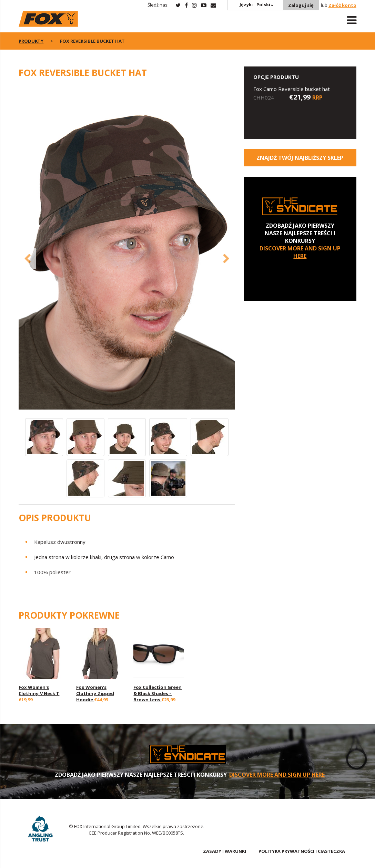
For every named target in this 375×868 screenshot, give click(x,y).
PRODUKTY (31, 41)
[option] (127, 248)
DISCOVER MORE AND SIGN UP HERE (300, 252)
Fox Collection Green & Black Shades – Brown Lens (158, 693)
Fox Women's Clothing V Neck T (39, 690)
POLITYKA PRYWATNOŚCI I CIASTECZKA (302, 851)
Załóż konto (342, 5)
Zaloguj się (301, 5)
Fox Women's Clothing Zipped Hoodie (95, 693)
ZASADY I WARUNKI (225, 851)
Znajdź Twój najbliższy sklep (300, 158)
